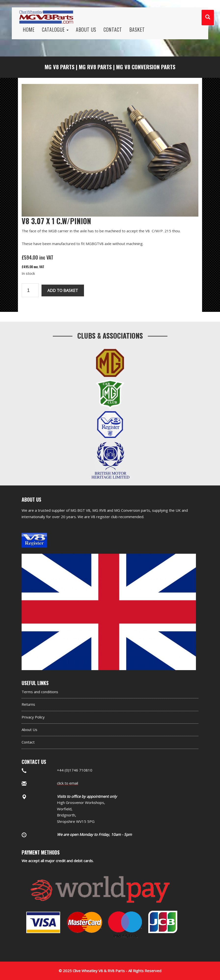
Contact (28, 742)
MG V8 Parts (60, 67)
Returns (28, 704)
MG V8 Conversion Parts (146, 67)
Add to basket (63, 290)
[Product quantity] (30, 290)
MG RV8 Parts (95, 67)
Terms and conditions (40, 692)
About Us (29, 730)
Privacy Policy (33, 717)
